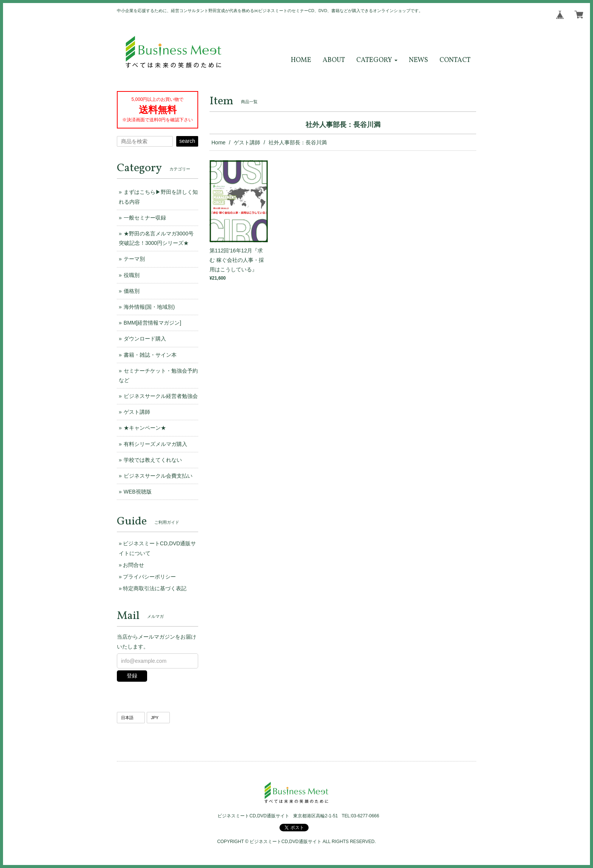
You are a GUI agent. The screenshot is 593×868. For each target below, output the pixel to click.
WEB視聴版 (138, 492)
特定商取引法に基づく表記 (155, 588)
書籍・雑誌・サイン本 (150, 355)
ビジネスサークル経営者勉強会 (161, 396)
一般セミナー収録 (145, 218)
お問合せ (134, 565)
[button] (377, 60)
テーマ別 (134, 259)
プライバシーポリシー (149, 577)
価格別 (132, 291)
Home (218, 142)
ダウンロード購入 (145, 339)
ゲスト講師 (247, 142)
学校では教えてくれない (153, 460)
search (187, 141)
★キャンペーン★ (145, 428)
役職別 (132, 275)
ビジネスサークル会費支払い (158, 476)
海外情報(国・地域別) (149, 307)
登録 (132, 676)
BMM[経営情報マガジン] (152, 323)
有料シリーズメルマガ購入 (155, 444)
